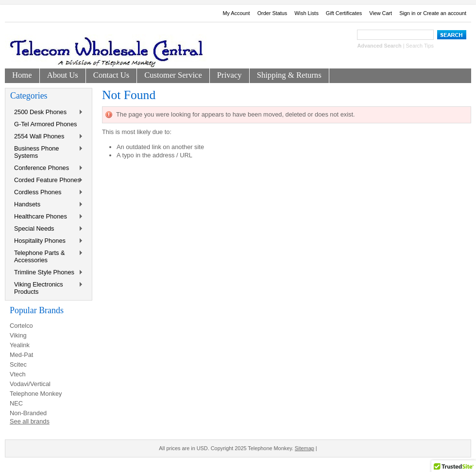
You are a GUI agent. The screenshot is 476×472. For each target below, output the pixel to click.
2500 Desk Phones (47, 112)
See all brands (30, 421)
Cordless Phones (47, 193)
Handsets (47, 205)
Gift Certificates (344, 13)
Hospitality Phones (47, 241)
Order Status (272, 13)
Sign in (407, 13)
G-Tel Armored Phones (45, 124)
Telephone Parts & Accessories (47, 256)
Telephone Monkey (36, 394)
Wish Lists (306, 13)
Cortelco (21, 326)
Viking (18, 335)
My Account (236, 13)
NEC (16, 403)
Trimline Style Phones (47, 273)
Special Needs (47, 229)
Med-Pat (21, 355)
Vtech (18, 374)
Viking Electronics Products (47, 288)
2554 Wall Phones (47, 137)
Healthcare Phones (47, 217)
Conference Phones (47, 168)
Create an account (445, 13)
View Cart (381, 13)
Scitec (18, 364)
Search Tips (420, 46)
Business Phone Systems (47, 152)
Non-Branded (28, 413)
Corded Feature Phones (47, 180)
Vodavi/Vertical (30, 384)
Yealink (20, 345)
